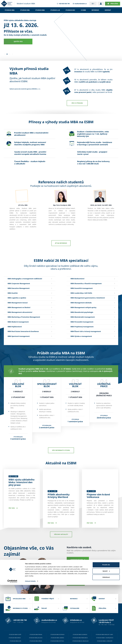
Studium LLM (55, 10)
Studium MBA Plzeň (15, 618)
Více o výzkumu (77, 103)
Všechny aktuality (61, 518)
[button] (4, 54)
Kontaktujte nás (78, 543)
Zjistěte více (18, 41)
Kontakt (108, 10)
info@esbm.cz (76, 603)
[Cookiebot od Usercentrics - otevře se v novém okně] (12, 640)
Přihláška (113, 4)
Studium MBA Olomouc (80, 618)
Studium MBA (10, 10)
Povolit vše (106, 624)
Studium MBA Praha (36, 618)
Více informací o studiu (61, 450)
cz (93, 4)
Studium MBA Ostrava (57, 618)
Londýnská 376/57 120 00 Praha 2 (106, 604)
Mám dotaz (76, 566)
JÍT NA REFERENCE (61, 243)
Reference (95, 10)
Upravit (106, 630)
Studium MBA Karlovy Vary (104, 618)
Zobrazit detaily (30, 640)
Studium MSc (70, 10)
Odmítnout (106, 636)
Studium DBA (25, 10)
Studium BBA (40, 10)
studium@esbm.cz (80, 4)
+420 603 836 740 (63, 4)
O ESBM (83, 10)
